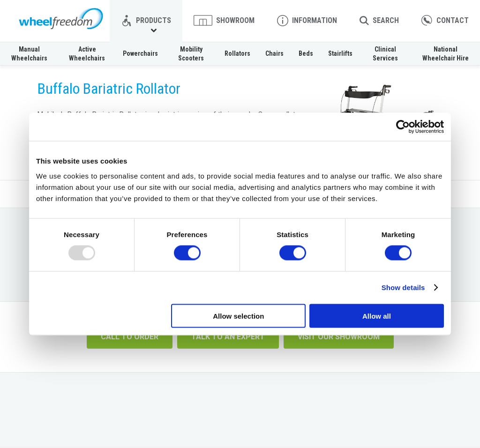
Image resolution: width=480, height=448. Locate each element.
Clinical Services (385, 53)
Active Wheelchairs (87, 53)
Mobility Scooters (191, 53)
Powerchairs (140, 53)
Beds (306, 53)
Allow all (377, 316)
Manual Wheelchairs (29, 53)
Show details (403, 287)
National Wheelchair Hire (446, 53)
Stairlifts (340, 53)
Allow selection (238, 316)
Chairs (274, 53)
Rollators (237, 53)
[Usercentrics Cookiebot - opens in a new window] (403, 127)
